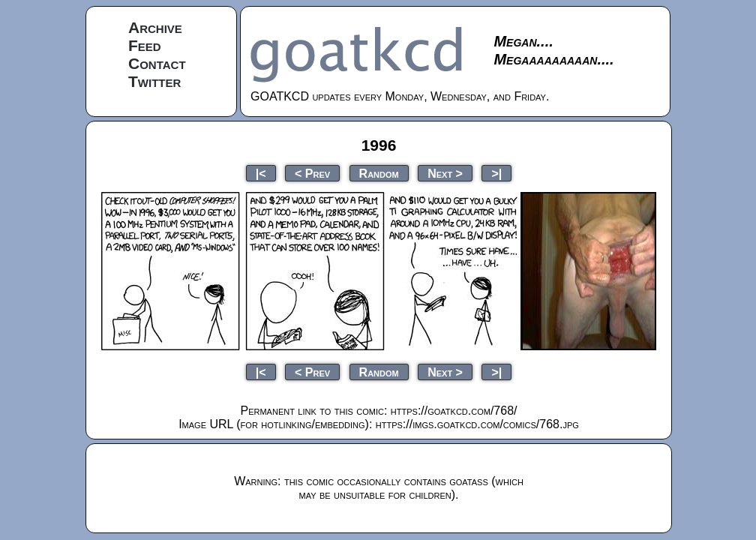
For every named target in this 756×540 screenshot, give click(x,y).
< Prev (312, 173)
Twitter (154, 81)
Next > (445, 173)
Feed (145, 45)
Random (379, 173)
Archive (155, 27)
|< (261, 173)
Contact (157, 63)
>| (496, 173)
